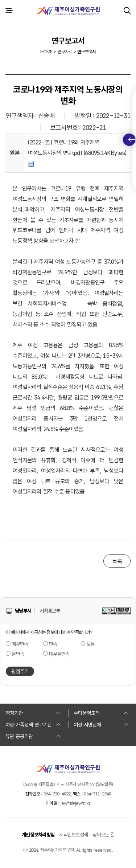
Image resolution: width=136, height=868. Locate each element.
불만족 (18, 654)
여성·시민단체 (101, 725)
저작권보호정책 (73, 835)
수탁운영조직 (101, 713)
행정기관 (33, 713)
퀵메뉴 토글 (132, 140)
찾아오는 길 (103, 835)
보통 (90, 644)
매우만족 (20, 644)
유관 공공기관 (33, 736)
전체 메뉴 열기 (9, 11)
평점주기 (20, 671)
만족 (53, 644)
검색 (127, 11)
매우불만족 (59, 654)
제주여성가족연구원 (68, 11)
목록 (117, 561)
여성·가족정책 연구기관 (33, 725)
